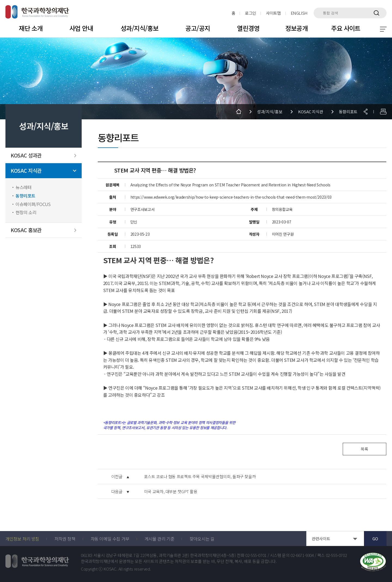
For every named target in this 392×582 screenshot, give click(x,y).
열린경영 (248, 28)
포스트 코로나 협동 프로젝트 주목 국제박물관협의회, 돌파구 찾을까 (200, 477)
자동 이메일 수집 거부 (110, 539)
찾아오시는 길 (202, 539)
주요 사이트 (346, 28)
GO (375, 539)
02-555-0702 (336, 555)
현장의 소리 (26, 212)
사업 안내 (81, 28)
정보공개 (296, 28)
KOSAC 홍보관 (26, 230)
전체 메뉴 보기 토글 (383, 29)
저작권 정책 (65, 539)
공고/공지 (198, 28)
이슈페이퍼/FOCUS (33, 204)
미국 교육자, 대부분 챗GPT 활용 (171, 492)
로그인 (251, 13)
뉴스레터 (23, 187)
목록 (364, 449)
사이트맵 (273, 13)
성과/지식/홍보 (140, 28)
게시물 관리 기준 (159, 539)
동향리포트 (25, 196)
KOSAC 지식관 (26, 171)
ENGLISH (299, 13)
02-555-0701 (256, 555)
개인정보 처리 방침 (22, 539)
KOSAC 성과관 (26, 155)
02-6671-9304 (302, 555)
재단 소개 (31, 28)
